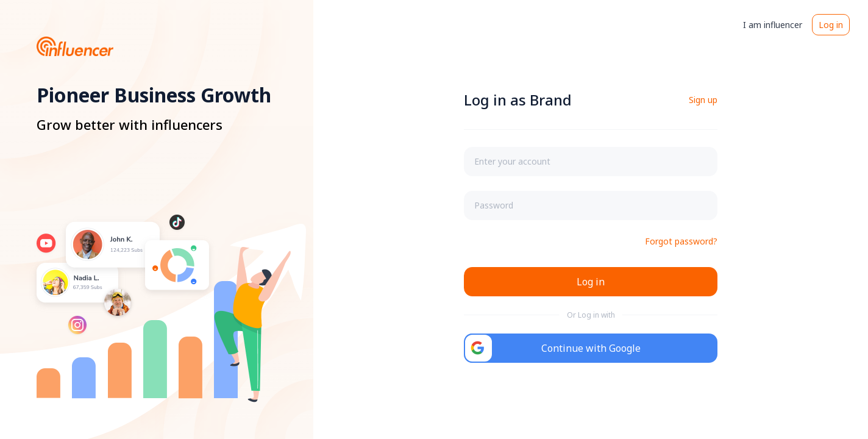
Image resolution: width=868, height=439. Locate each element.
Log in (831, 25)
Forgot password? (681, 241)
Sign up (703, 100)
